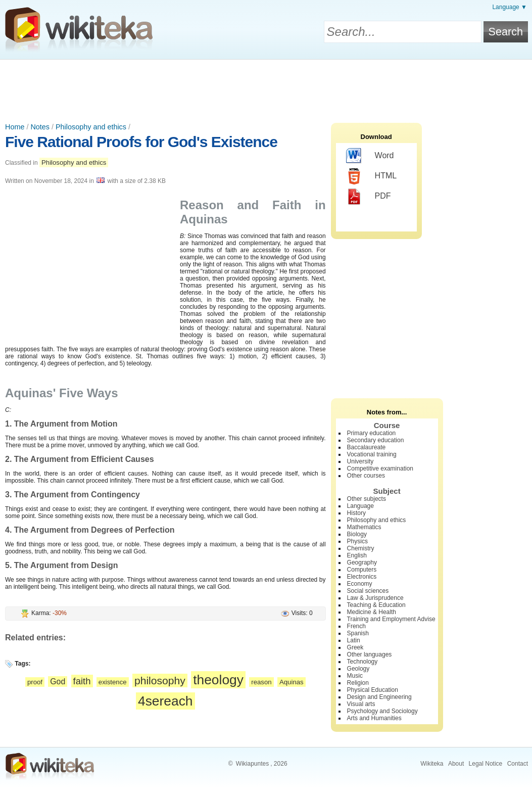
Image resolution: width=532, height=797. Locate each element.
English (357, 555)
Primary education (372, 433)
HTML (372, 176)
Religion (358, 683)
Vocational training (372, 454)
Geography (362, 562)
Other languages (370, 654)
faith (82, 681)
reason (261, 682)
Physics (357, 541)
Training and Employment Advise (391, 619)
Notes (40, 127)
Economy (360, 584)
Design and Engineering (379, 697)
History (356, 513)
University (360, 461)
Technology (362, 662)
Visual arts (361, 704)
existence (113, 682)
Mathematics (364, 527)
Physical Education (373, 690)
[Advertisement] (266, 87)
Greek (355, 647)
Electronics (362, 577)
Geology (358, 669)
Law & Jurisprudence (375, 598)
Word (370, 156)
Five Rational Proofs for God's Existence (141, 142)
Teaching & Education (376, 605)
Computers (362, 570)
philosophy (160, 681)
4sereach (165, 701)
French (356, 626)
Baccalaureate (367, 447)
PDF (369, 197)
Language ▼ (510, 7)
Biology (357, 534)
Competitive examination (380, 468)
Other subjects (367, 499)
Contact (518, 764)
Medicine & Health (372, 612)
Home (15, 127)
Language (360, 506)
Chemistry (361, 548)
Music (355, 676)
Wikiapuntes (252, 764)
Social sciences (368, 591)
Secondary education (376, 440)
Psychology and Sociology (382, 711)
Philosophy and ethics (91, 127)
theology (218, 680)
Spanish (358, 633)
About (456, 764)
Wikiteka (432, 764)
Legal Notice (486, 764)
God (58, 682)
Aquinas (292, 682)
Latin (354, 640)
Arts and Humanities (374, 718)
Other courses (366, 476)
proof (35, 682)
